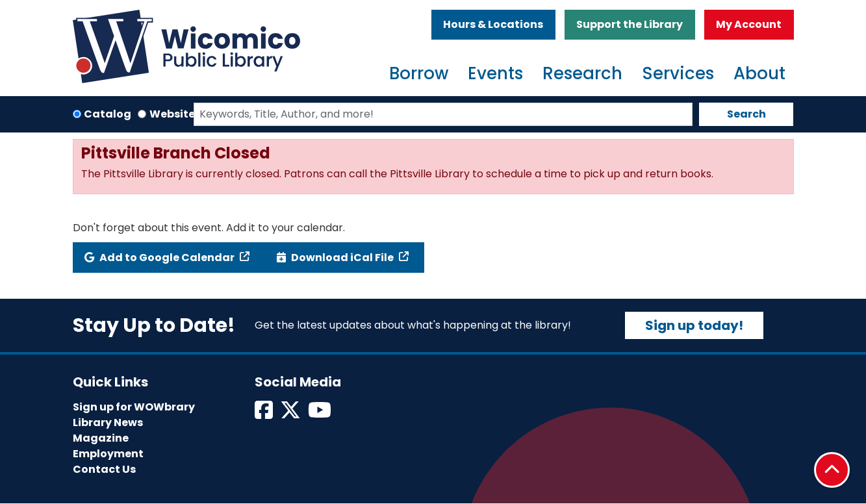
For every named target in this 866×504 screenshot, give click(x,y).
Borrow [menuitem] (419, 73)
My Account (749, 24)
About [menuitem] (759, 73)
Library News (108, 422)
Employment (108, 454)
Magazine (101, 438)
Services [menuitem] (678, 73)
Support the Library (630, 24)
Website (172, 114)
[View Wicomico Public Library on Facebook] (265, 414)
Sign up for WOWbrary (134, 407)
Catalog (108, 114)
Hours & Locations (493, 24)
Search (746, 114)
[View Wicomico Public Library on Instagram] (321, 414)
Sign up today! (694, 325)
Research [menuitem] (582, 73)
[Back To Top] (832, 470)
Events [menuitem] (495, 73)
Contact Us (104, 469)
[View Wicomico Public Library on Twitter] (291, 414)
